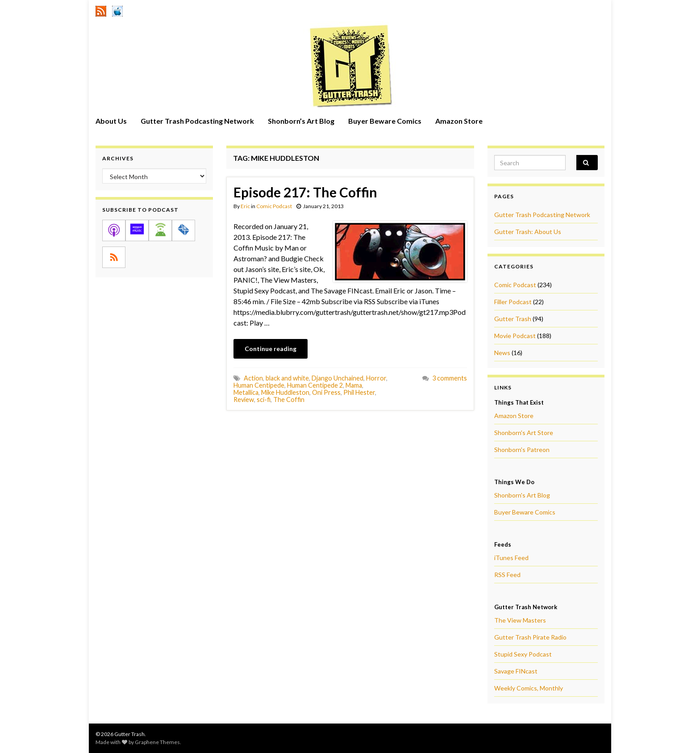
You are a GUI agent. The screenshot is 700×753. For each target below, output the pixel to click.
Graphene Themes (157, 742)
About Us (111, 121)
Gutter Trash (513, 319)
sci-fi (264, 400)
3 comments (450, 378)
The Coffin (289, 400)
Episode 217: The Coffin (305, 192)
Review (244, 400)
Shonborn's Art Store (524, 433)
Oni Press (326, 392)
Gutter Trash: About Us (528, 232)
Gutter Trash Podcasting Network (197, 121)
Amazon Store (459, 121)
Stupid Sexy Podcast (523, 654)
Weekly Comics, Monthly (529, 688)
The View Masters (520, 620)
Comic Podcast (274, 206)
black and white (287, 378)
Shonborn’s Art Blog (301, 121)
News (502, 353)
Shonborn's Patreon (522, 450)
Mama (354, 385)
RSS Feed (507, 575)
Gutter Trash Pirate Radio (530, 637)
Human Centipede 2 (315, 385)
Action (253, 378)
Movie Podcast (515, 336)
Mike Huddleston (285, 392)
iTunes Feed (511, 558)
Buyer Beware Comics (385, 121)
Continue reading (271, 349)
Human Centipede (259, 385)
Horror (376, 378)
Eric (245, 206)
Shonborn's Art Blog (522, 495)
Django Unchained (337, 378)
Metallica (246, 392)
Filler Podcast (513, 302)
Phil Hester (359, 392)
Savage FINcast (516, 671)
